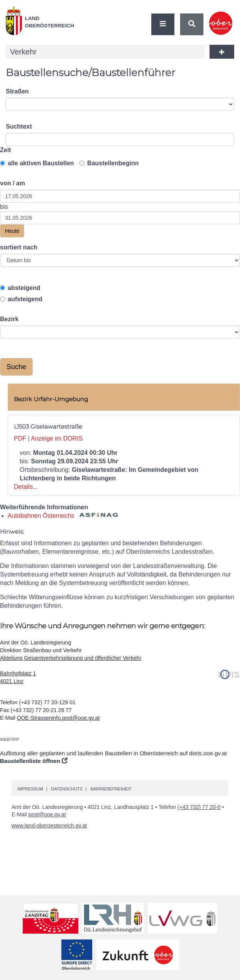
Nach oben (232, 951)
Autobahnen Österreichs (63, 516)
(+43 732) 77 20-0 (199, 807)
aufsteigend (21, 299)
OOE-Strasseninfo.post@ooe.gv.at (58, 718)
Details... (26, 487)
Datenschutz (67, 789)
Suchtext (19, 126)
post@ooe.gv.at (47, 814)
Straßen (17, 91)
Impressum (30, 789)
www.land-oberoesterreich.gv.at (49, 826)
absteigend (20, 288)
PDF (20, 438)
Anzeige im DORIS (57, 438)
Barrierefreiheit (111, 789)
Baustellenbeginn (109, 163)
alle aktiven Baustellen (37, 163)
